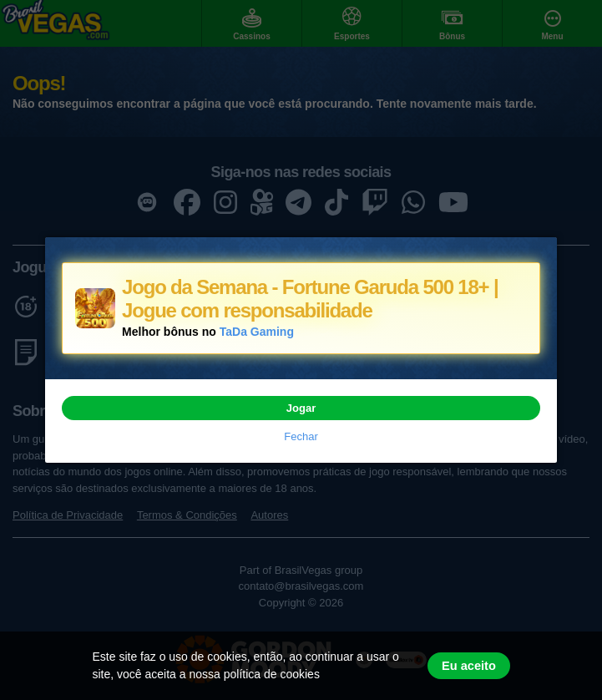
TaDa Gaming (257, 332)
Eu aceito (469, 666)
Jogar (301, 408)
